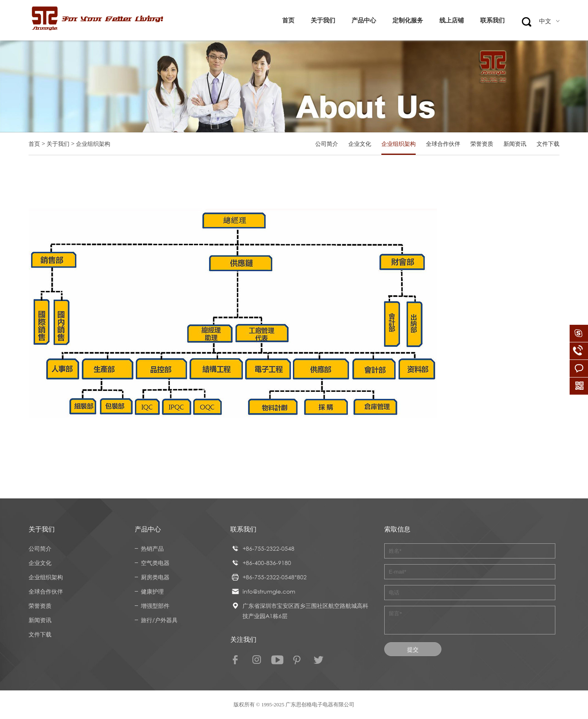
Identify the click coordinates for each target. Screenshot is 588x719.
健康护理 (152, 591)
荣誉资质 (482, 144)
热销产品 (152, 548)
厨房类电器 (155, 577)
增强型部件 (155, 606)
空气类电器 (155, 563)
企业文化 (360, 144)
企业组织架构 (399, 144)
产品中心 (364, 20)
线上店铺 (452, 20)
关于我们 (323, 20)
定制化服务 (408, 20)
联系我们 (492, 20)
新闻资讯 (515, 144)
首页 (288, 20)
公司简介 (327, 144)
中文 (549, 21)
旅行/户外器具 (159, 620)
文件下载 (548, 144)
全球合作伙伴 (443, 144)
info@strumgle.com (269, 591)
